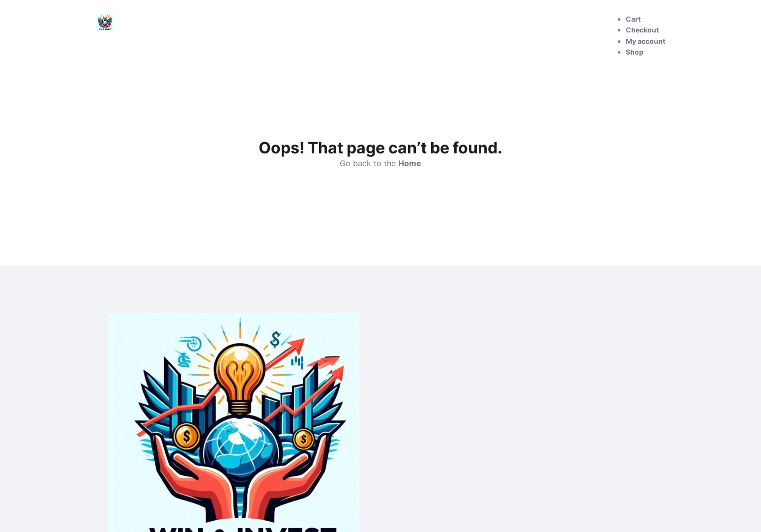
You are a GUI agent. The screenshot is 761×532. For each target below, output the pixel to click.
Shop (635, 52)
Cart (633, 19)
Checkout (642, 30)
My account (645, 41)
